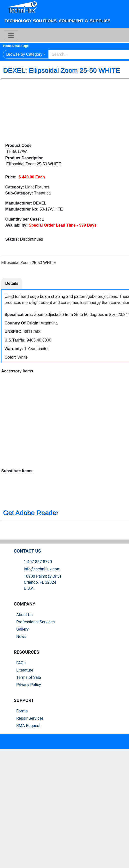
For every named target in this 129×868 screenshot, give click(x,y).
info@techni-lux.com (44, 644)
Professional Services (38, 696)
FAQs (23, 737)
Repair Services (32, 793)
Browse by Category (26, 54)
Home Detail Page (20, 46)
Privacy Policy (31, 759)
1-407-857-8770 (40, 636)
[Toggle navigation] (13, 35)
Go (119, 55)
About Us (26, 689)
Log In (121, 24)
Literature (27, 744)
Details (14, 284)
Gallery (24, 704)
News (23, 711)
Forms (24, 785)
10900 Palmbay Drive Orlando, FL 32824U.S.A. (45, 657)
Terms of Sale (31, 752)
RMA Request (30, 800)
